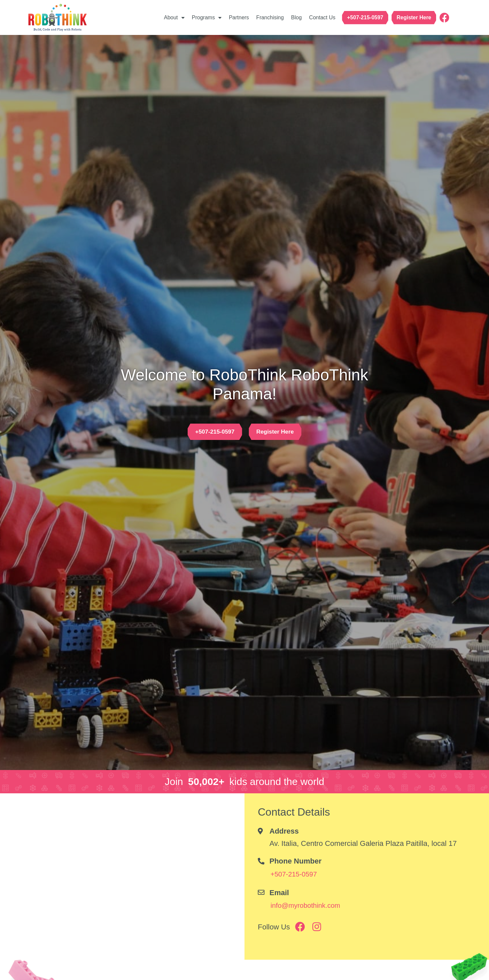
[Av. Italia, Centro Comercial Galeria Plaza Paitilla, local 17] (122, 877)
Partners (239, 17)
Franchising (270, 17)
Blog (296, 17)
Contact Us (322, 17)
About (174, 18)
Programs (207, 18)
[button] (365, 18)
